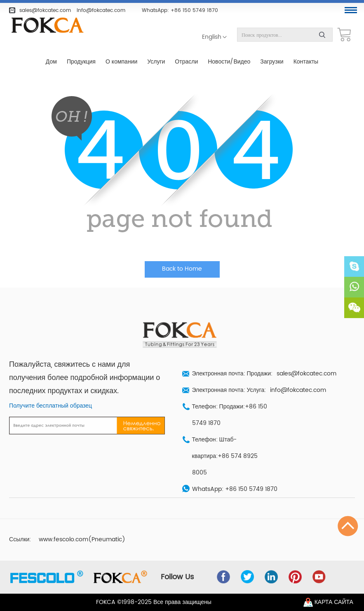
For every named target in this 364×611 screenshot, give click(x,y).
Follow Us (177, 577)
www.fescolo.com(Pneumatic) (82, 540)
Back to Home (182, 269)
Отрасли (186, 62)
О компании (121, 62)
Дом (51, 62)
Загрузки (272, 62)
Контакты (306, 62)
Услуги (156, 62)
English (212, 37)
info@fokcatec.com (101, 10)
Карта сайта (334, 602)
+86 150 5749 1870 (194, 10)
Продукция (81, 62)
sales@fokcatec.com (45, 10)
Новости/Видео (229, 62)
